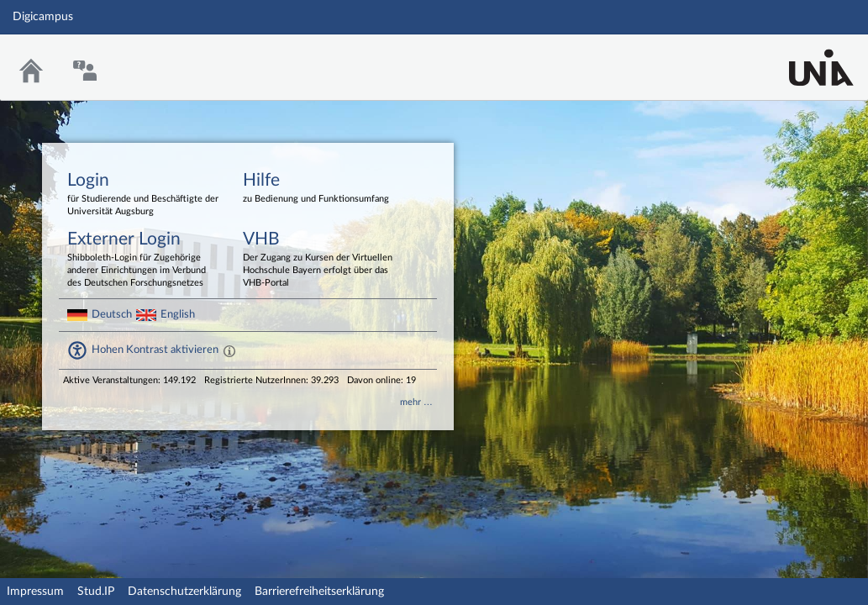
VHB (318, 260)
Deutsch (112, 314)
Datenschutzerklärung (184, 592)
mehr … (416, 402)
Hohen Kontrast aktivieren (155, 350)
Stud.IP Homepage (803, 57)
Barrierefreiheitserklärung (319, 592)
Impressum (35, 592)
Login (143, 195)
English (178, 314)
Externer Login (143, 260)
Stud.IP (96, 592)
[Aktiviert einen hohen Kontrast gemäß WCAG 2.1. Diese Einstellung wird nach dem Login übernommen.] (229, 350)
